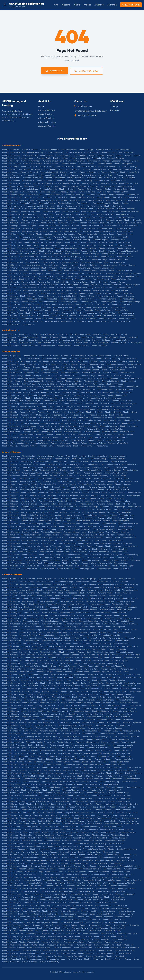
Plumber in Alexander (11, 456)
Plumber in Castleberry (89, 172)
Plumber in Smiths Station (67, 296)
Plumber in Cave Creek (30, 364)
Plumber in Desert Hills (91, 373)
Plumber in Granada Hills (105, 703)
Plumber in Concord (71, 183)
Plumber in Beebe (60, 462)
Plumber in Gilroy (69, 700)
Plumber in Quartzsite (53, 415)
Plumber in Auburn (61, 158)
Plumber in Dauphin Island (124, 189)
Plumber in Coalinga (130, 646)
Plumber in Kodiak (10, 343)
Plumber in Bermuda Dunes (99, 604)
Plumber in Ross (116, 863)
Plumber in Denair (49, 666)
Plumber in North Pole (45, 343)
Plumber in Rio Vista (107, 858)
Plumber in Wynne (103, 569)
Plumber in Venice (102, 936)
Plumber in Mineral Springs (103, 529)
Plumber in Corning (118, 476)
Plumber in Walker (102, 939)
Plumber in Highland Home (49, 226)
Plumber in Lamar (90, 515)
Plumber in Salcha (81, 343)
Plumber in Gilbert (129, 381)
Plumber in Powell (10, 279)
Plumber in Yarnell (47, 446)
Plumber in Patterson (52, 827)
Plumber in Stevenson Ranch (14, 908)
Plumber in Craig (9, 337)
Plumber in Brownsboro (108, 167)
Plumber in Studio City (120, 908)
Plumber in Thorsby (10, 307)
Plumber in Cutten (84, 660)
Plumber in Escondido (11, 683)
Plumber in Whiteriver (40, 443)
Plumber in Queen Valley (97, 415)
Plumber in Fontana (47, 689)
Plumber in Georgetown (30, 212)
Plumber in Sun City (31, 432)
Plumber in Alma (29, 456)
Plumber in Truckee (27, 928)
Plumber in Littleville (30, 245)
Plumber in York (28, 324)
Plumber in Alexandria (54, 152)
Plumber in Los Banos (11, 767)
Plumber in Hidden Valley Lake (99, 717)
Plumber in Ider (86, 231)
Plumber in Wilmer (31, 321)
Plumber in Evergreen (59, 200)
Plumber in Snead (87, 296)
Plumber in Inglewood (104, 725)
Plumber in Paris (67, 540)
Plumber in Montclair (11, 790)
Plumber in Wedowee (45, 319)
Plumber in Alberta (122, 150)
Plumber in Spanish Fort (12, 299)
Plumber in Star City (10, 557)
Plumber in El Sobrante (132, 677)
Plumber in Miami (103, 401)
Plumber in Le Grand (27, 756)
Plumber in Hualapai (105, 390)
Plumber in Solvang (29, 900)
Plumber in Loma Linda (43, 762)
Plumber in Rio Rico (28, 418)
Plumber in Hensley (10, 504)
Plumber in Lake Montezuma (40, 395)
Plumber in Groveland (28, 708)
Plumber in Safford (33, 421)
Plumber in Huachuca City (84, 390)
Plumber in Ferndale (110, 686)
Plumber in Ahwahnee (107, 579)
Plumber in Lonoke (10, 521)
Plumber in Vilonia (89, 563)
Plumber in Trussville (42, 310)
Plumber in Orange (106, 813)
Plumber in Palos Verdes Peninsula (45, 824)
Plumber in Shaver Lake (33, 894)
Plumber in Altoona (127, 152)
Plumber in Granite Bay (12, 706)
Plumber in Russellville (112, 285)
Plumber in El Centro (114, 675)
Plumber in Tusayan (28, 440)
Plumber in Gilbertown (90, 212)
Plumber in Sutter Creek (107, 914)
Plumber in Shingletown (103, 894)
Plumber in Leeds (63, 240)
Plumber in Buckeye (10, 361)
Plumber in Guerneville (109, 708)
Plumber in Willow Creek (125, 951)
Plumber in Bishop (10, 610)
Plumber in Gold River (11, 703)
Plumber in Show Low (48, 426)
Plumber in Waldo (121, 563)
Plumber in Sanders (132, 421)
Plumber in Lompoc (80, 762)
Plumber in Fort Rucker (75, 206)
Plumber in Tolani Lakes (65, 435)
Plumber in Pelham (107, 271)
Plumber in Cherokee (125, 175)
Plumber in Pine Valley (90, 832)
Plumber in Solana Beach (114, 897)
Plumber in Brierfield (11, 167)
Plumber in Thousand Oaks (13, 922)
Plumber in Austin (62, 459)
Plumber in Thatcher (45, 435)
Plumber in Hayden (28, 223)
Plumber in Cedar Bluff (130, 172)
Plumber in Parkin (83, 540)
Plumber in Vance (90, 313)
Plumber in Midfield (32, 254)
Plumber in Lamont (48, 751)
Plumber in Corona (28, 655)
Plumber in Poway (99, 843)
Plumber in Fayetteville (119, 487)
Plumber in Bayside (130, 598)
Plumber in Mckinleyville (32, 779)
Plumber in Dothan (120, 192)
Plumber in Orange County (127, 813)
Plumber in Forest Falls (90, 689)
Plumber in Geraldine (70, 212)
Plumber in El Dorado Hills (13, 677)
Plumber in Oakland (29, 810)
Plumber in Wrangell (99, 346)
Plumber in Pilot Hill (50, 832)
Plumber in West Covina (104, 945)
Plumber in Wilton (68, 321)
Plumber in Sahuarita (52, 421)
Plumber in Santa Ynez (97, 886)
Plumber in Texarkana (51, 560)
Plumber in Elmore (45, 197)
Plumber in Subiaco (83, 557)
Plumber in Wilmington (29, 953)
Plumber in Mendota (113, 779)
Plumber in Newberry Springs (14, 801)
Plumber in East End (48, 484)
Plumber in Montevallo (50, 257)
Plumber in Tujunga (45, 928)
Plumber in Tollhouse (118, 922)
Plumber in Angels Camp (12, 587)
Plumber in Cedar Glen (54, 638)
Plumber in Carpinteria (122, 632)
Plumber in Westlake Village (39, 948)
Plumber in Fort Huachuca (108, 378)
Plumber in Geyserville (50, 700)
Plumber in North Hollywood (14, 807)
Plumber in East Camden (28, 484)
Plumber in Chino (64, 641)
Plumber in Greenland (90, 495)
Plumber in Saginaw (132, 285)
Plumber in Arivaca (121, 356)
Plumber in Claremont (82, 644)
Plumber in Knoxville (11, 515)
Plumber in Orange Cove (12, 815)
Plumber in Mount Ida (120, 532)
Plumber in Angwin (32, 587)
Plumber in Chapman (70, 175)
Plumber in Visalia (70, 939)
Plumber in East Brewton (96, 195)
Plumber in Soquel (118, 900)
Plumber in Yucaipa (29, 962)
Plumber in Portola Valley (62, 843)
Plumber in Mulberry (10, 535)
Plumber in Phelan (127, 829)
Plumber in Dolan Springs (13, 375)
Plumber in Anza (85, 587)
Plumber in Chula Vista (11, 644)
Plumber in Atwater (105, 593)
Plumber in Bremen (86, 164)
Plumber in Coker (118, 181)
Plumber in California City (51, 624)
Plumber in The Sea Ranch (114, 920)
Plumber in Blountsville (33, 164)
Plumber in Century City (97, 638)
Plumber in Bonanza (130, 464)
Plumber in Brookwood (86, 167)
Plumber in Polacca (113, 412)
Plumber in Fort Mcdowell (131, 378)
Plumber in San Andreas (46, 869)
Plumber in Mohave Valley (33, 404)
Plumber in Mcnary (49, 401)
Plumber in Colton (99, 649)
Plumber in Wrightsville (84, 569)
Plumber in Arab (47, 155)
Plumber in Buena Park (11, 621)
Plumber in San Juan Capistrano (120, 874)
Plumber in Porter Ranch (72, 841)
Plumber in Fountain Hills (34, 381)
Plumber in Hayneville (47, 223)
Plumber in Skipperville (123, 293)
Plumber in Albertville (11, 152)
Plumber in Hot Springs (88, 507)
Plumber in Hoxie (134, 507)
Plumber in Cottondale (128, 183)
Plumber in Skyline (28, 296)
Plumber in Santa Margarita (124, 883)
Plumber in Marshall (31, 526)
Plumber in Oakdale (108, 807)
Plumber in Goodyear (115, 384)
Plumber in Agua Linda (11, 356)
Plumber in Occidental (104, 810)
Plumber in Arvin (49, 593)
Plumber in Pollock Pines (32, 841)
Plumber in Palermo (27, 821)
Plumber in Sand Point (99, 343)
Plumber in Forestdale (102, 203)
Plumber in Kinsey (61, 237)
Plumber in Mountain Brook (52, 259)
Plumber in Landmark (108, 515)
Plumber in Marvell (49, 526)
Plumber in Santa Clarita (55, 883)
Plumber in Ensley (95, 197)
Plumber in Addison (69, 150)
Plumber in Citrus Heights (33, 644)
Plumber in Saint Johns (92, 421)
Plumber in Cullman (30, 189)
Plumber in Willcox (80, 443)
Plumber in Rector (131, 546)
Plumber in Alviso (44, 584)
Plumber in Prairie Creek (53, 546)
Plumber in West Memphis (123, 566)
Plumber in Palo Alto (108, 821)
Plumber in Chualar (122, 641)
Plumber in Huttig (47, 510)
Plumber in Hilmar (31, 720)
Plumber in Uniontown (34, 313)
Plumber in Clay (111, 178)
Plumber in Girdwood (129, 337)
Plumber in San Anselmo (68, 869)
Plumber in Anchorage (28, 334)
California (112, 5)
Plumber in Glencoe (110, 212)
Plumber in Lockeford (124, 759)
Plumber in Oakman (127, 265)
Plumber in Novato (74, 807)
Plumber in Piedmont (76, 274)
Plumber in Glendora (105, 700)
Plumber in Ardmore (64, 155)
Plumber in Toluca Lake (12, 925)
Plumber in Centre (31, 175)
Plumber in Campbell (52, 627)
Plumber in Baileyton (115, 158)
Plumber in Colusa (10, 652)
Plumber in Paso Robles (32, 827)
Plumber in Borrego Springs (14, 615)
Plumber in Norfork (107, 535)
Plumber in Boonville (102, 613)
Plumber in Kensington (32, 734)
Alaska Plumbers (46, 114)
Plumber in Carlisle (131, 470)
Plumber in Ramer (45, 282)
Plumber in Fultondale (11, 209)
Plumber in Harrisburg (115, 498)
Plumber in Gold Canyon (47, 384)
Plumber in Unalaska (29, 346)
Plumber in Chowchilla (103, 641)
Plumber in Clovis (93, 646)
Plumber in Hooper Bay (29, 340)
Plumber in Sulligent (10, 302)
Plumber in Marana (94, 398)
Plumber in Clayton (127, 178)
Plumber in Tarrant (66, 304)
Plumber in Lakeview (72, 515)
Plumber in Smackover (72, 555)
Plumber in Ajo (45, 356)
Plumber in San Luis (10, 423)
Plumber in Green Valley (34, 387)
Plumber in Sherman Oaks (56, 894)
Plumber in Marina (73, 773)
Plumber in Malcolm (89, 248)
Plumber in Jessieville (123, 510)
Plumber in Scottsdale (74, 423)
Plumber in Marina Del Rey (93, 773)
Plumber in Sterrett (69, 299)
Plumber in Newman (98, 801)
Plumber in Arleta (78, 590)
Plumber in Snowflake (109, 426)
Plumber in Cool (84, 652)
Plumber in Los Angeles (115, 765)
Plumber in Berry (94, 161)
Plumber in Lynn (9, 248)
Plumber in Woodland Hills (13, 959)
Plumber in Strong (47, 557)
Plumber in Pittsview (65, 276)
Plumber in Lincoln (89, 243)
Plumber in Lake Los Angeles (14, 748)
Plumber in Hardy (97, 498)
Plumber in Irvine (43, 728)
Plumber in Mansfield (71, 524)
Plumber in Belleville (119, 462)
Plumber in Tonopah (11, 437)
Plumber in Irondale (125, 231)
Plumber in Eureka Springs (30, 487)
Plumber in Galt (43, 697)
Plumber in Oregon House (73, 815)
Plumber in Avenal (61, 596)
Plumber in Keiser (90, 512)
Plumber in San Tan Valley (52, 423)
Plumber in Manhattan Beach (14, 773)
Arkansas (99, 5)
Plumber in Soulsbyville (12, 903)
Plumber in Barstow (93, 598)
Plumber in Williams (98, 443)
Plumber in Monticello (11, 532)
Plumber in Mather (30, 776)
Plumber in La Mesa (10, 751)
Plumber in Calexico (31, 624)
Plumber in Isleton (78, 728)
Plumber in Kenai (83, 340)
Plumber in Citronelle (76, 178)
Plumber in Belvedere (126, 601)
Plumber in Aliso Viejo (64, 582)
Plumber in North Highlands (107, 804)
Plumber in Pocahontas (12, 546)
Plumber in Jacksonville (88, 234)
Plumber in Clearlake (11, 646)
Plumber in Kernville (108, 734)
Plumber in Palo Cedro (128, 821)
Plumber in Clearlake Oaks (32, 646)
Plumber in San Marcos (80, 877)
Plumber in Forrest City (65, 490)
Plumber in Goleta (30, 703)
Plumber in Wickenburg (60, 443)
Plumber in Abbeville (11, 150)
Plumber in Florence (66, 203)
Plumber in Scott (62, 552)
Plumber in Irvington (10, 234)
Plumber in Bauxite (10, 462)
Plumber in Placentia (100, 835)
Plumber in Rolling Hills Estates (15, 863)
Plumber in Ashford (97, 155)
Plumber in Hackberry (76, 387)
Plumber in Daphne (104, 189)
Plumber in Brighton (29, 167)
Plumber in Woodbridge (74, 956)
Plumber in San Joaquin (50, 874)
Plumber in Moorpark (34, 793)
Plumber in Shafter (83, 891)
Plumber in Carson (10, 635)
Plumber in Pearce (105, 409)
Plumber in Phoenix (28, 412)
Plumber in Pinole (108, 832)
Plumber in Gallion (86, 209)
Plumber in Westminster (62, 948)
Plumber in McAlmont (108, 526)
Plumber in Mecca (75, 779)
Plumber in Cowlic (31, 373)
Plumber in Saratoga (48, 889)
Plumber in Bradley (65, 467)
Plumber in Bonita (66, 613)
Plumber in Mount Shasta (102, 796)
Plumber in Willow (82, 346)
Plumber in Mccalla (107, 251)
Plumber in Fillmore (128, 686)
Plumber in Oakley (47, 810)
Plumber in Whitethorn (32, 951)
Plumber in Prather (116, 843)
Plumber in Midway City (110, 782)
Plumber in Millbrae (129, 782)
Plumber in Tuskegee (104, 310)
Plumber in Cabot (30, 470)
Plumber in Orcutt (53, 815)
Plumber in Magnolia (44, 248)
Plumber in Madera (71, 770)
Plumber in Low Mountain (13, 398)
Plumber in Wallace (120, 939)
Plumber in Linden (106, 243)
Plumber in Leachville (11, 518)
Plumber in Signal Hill (11, 897)
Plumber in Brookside (66, 167)
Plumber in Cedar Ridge (75, 638)
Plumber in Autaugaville (80, 158)
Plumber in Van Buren (71, 563)
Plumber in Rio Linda (88, 858)
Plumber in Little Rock (107, 518)
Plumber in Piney (85, 543)
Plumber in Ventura (119, 936)
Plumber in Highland (86, 504)
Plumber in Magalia (88, 770)
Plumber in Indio (86, 725)
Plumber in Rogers (82, 549)
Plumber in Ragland (101, 279)
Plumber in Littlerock (46, 759)
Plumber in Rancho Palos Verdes (67, 849)
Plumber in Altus (63, 456)
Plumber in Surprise (110, 432)
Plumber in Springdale (113, 555)
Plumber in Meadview (68, 401)
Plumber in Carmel (10, 632)
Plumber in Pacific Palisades (108, 818)
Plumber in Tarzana (85, 917)
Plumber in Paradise (94, 824)
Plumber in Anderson (129, 584)
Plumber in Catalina (10, 364)
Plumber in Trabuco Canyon (91, 925)
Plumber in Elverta (27, 680)
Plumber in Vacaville (72, 934)
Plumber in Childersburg (33, 178)
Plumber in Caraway (113, 470)
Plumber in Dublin (26, 672)
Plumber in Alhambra (44, 582)
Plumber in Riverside (31, 285)
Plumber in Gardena (80, 697)
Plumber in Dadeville (48, 189)
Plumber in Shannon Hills (99, 552)
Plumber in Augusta (45, 459)
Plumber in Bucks (26, 169)
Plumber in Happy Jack (96, 387)
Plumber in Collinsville (11, 183)
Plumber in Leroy (118, 240)
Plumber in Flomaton (47, 203)
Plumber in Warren (66, 566)
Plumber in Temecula (124, 917)
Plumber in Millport (91, 254)
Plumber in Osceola (94, 538)
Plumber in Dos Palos (110, 669)
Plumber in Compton (49, 652)
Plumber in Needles (84, 798)
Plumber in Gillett (62, 493)
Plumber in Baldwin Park (55, 598)
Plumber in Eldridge (34, 677)
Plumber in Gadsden (47, 209)
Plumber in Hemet (108, 714)
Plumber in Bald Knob (80, 459)
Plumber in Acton (9, 579)
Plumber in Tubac (102, 437)
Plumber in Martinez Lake (13, 401)
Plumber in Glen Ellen (125, 700)
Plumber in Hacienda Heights (14, 711)
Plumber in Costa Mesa (114, 655)
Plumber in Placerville (120, 835)
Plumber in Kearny (88, 392)
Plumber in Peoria (122, 409)
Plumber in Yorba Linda (94, 959)
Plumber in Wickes (30, 569)
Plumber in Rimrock (10, 418)
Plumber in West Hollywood (14, 948)
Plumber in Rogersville (91, 285)
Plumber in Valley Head (71, 313)
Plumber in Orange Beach (103, 268)
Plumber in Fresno (107, 694)
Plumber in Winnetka (105, 953)
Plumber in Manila (53, 524)
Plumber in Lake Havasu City (14, 395)
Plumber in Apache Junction (100, 356)
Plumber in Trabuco (69, 925)
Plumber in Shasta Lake (12, 894)
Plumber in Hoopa (10, 722)
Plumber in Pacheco (46, 818)
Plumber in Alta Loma (119, 582)
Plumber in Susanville (70, 914)
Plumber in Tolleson (85, 435)
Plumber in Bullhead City (31, 361)
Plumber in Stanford (103, 905)
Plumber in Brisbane (31, 618)
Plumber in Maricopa (113, 398)
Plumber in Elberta (10, 197)
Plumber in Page (84, 406)
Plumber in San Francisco (99, 872)
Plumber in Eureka (63, 683)
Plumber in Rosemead (79, 863)
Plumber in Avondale (50, 359)
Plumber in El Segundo (111, 677)
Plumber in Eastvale (59, 675)
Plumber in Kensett (107, 512)
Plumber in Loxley (106, 245)
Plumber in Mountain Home (75, 532)
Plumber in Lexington (54, 243)
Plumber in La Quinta (11, 753)
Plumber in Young (64, 446)
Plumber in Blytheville (111, 464)
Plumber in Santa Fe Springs (99, 883)
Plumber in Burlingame (50, 621)
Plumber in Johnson (10, 512)
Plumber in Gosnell (117, 493)
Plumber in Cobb (30, 649)
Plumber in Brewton (104, 164)
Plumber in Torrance (51, 925)
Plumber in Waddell (60, 440)
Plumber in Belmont (106, 601)
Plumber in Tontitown (71, 560)
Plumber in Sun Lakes (72, 432)
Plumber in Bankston (11, 161)
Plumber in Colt (84, 476)
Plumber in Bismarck (91, 464)
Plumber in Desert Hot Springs (91, 666)
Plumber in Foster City (108, 691)
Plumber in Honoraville (68, 228)
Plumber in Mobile (10, 257)
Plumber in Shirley (30, 555)
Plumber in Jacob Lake (12, 392)
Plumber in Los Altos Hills (93, 765)
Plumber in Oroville (10, 818)
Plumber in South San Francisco (15, 905)
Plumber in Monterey (71, 790)
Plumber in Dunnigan (44, 672)
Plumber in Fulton (28, 697)
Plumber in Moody (91, 257)
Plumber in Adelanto (27, 579)
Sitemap (114, 106)
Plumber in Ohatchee (30, 268)
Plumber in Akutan (10, 334)
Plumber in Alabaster (104, 150)
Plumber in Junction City (70, 512)
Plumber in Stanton (121, 905)
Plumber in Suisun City (31, 911)
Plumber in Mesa (86, 401)
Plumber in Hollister (66, 720)
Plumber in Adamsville (49, 150)
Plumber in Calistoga (92, 624)
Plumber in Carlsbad (129, 629)
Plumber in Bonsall (83, 613)
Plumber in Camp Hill (29, 172)
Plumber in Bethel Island (12, 607)
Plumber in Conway (100, 476)
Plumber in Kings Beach (31, 736)
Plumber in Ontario (88, 813)
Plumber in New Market (32, 265)
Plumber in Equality (132, 197)
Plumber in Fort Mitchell (34, 206)
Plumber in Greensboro (121, 214)
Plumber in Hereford (11, 390)
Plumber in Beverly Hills (34, 607)
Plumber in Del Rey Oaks (12, 666)
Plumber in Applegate (103, 587)
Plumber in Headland (88, 223)
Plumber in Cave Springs (32, 473)
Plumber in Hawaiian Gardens (125, 711)
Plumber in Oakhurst (11, 810)
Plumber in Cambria (130, 624)
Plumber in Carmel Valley (57, 632)
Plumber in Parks (9, 409)
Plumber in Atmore (27, 158)
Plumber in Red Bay (62, 282)
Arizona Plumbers (46, 118)
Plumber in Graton (52, 706)
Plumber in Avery (78, 596)
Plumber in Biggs (98, 607)
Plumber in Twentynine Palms (52, 931)
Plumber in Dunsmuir (63, 672)
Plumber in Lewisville (49, 518)
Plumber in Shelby (10, 293)
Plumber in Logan (89, 245)
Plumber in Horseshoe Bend (65, 507)
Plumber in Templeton (33, 920)
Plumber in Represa (77, 855)
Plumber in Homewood (47, 228)
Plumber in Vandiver (108, 313)
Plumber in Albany (26, 582)
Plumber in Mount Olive (119, 259)
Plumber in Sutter (88, 914)
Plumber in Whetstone (116, 440)
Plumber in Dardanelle (64, 479)
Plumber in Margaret (29, 251)
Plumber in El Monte (91, 677)
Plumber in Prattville (27, 279)
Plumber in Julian (111, 731)
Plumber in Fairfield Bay (77, 487)
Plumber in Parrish (89, 271)
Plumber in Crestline (112, 658)
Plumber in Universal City (13, 934)
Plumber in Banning (75, 598)
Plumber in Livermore (84, 759)
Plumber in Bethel (47, 334)
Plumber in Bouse (130, 359)
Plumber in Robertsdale (70, 285)
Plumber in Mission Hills (87, 784)
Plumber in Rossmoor (11, 866)
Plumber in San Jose (70, 874)
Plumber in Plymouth (11, 841)
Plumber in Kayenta (71, 392)
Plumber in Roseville (99, 863)
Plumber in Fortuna (89, 691)
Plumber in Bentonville (29, 464)
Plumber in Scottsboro (11, 290)
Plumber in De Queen (102, 479)
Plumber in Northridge (37, 807)
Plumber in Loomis (10, 765)
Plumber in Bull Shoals (11, 470)
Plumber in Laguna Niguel (119, 739)
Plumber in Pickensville (55, 274)
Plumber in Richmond (31, 858)
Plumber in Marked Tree (128, 524)
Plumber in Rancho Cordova (110, 846)
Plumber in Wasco (95, 942)
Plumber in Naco (92, 404)
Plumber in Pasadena (11, 827)
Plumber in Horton (124, 228)
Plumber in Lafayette (120, 237)
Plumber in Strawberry (11, 432)
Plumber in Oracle (27, 406)
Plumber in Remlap (117, 282)
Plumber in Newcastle (60, 801)
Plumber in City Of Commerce (58, 644)
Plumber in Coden (101, 181)
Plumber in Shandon (101, 891)
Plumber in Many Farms (75, 398)
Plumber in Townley (83, 307)
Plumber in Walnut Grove (106, 316)
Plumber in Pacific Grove (84, 818)
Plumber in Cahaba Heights (95, 169)
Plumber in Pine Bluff (67, 543)
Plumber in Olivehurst (46, 813)
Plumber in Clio (28, 181)
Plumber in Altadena (100, 582)
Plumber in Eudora (10, 487)
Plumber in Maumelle (68, 526)
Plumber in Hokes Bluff (91, 226)
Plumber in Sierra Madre (125, 894)
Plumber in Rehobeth (99, 282)
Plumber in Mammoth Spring (32, 524)
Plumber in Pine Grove (69, 832)
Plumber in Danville (86, 189)
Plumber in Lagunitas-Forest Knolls (40, 742)
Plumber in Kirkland (124, 392)
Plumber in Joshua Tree (92, 731)
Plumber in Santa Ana (132, 880)
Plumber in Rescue (95, 855)
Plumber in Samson (46, 288)
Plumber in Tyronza (52, 563)
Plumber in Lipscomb (11, 245)
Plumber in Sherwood (11, 555)
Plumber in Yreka (132, 959)
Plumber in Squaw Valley (83, 905)
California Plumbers (47, 126)
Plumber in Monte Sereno (13, 793)
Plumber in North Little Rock (14, 538)
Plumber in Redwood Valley (37, 855)
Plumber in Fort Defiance (85, 378)
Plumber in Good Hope (130, 212)
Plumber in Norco (66, 804)
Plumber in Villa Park (52, 939)
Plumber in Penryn (74, 829)
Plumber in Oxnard (28, 818)
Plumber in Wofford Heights (31, 956)
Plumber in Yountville (114, 959)
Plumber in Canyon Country (13, 629)
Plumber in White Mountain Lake (15, 443)
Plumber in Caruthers (28, 635)
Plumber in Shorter (49, 293)
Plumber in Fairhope (114, 200)
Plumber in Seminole (82, 290)
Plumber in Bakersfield (12, 598)
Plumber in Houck (64, 390)
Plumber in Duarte (10, 672)
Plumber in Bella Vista (99, 462)
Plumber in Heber (133, 387)
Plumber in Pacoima (130, 818)
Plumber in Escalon (117, 680)
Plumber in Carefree (108, 361)
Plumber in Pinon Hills (127, 832)
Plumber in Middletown (69, 782)
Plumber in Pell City (124, 271)
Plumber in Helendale (89, 714)
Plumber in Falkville (133, 200)
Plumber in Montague (115, 787)
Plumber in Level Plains (34, 243)
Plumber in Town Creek (63, 307)
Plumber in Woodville (11, 324)
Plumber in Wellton (78, 440)
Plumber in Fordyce (27, 490)
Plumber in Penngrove (34, 829)
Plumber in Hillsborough (12, 720)
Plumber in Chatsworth (12, 641)
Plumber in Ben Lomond (57, 604)
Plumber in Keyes (126, 734)
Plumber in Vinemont (68, 316)
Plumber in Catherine (109, 172)
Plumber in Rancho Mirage (41, 849)
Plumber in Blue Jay (70, 610)
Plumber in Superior (92, 432)
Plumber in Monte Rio (114, 790)
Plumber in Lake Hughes (101, 745)
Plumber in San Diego (34, 872)
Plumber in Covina (72, 658)
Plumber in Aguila (30, 356)
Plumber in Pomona (52, 841)
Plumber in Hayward (49, 714)
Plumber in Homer (10, 340)
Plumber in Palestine (11, 540)
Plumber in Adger (86, 150)
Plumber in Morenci (54, 404)
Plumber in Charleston (93, 473)
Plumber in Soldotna (11, 346)
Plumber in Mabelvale (63, 521)
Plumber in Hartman (47, 501)
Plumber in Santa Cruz (76, 883)
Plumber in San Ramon (112, 880)
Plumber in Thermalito (92, 920)
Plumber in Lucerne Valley (31, 770)
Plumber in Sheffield (120, 290)
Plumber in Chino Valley (12, 367)
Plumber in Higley (28, 390)
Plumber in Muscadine (69, 262)
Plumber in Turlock (118, 928)
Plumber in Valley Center (127, 934)
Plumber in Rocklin (68, 860)
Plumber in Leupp (98, 395)
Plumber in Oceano (123, 810)
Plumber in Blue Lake (89, 610)
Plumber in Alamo (9, 582)
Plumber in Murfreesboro (31, 535)
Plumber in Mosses (125, 257)
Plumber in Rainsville (11, 282)
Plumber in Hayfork (31, 714)
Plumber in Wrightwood (56, 959)
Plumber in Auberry (10, 596)
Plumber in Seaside (10, 891)
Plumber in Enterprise (113, 197)
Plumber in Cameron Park (13, 627)
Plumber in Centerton (73, 473)
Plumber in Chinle (134, 364)
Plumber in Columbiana (51, 183)
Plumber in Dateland (49, 373)
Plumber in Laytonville (121, 753)
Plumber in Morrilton (31, 532)
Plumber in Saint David (72, 421)
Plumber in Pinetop (76, 412)
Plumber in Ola (60, 538)
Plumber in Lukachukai (34, 398)
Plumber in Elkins (85, 484)
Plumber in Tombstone (105, 435)
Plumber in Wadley (86, 316)
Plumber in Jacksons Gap (65, 234)
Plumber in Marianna (90, 524)
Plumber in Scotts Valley (105, 889)
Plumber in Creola (107, 186)
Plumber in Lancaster (66, 751)
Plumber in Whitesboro (12, 321)
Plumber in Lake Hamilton (51, 515)
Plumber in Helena (122, 501)
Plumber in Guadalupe (55, 387)
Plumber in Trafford (101, 307)
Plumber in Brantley (68, 164)
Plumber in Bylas (50, 361)
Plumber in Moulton (10, 259)
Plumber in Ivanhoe (95, 728)
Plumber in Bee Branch (79, 462)
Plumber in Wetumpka (127, 319)
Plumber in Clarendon (11, 476)
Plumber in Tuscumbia (84, 310)
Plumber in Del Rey (115, 663)
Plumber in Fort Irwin (51, 691)
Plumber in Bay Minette (31, 161)
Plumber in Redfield (10, 549)
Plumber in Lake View (11, 240)
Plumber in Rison (28, 549)
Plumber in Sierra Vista (68, 426)
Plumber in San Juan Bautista (93, 874)
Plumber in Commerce (29, 652)
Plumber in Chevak (83, 334)
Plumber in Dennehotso (70, 373)
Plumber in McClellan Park (106, 776)
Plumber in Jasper (107, 234)
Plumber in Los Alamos (51, 765)
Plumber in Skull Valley (89, 426)
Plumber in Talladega (11, 304)
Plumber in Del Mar (97, 663)
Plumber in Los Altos (71, 765)
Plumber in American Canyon (65, 584)
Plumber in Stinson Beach (39, 908)
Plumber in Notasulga (108, 265)
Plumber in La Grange (53, 739)
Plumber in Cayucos (34, 638)
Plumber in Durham (82, 672)
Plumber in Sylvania (109, 302)
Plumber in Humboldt (124, 390)
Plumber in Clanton (94, 178)
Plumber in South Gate (57, 903)
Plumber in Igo (26, 725)
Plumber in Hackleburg (125, 217)
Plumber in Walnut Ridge (30, 566)
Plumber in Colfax (66, 649)
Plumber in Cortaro (117, 370)
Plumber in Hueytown (11, 231)
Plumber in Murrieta (10, 798)
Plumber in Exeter (79, 683)
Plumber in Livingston (50, 245)
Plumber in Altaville (10, 584)
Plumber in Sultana (50, 911)
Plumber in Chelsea (106, 175)
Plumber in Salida (9, 869)
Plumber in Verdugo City (12, 939)
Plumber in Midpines (89, 782)
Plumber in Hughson (46, 722)
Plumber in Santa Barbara (13, 883)
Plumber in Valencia (90, 934)
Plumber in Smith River (93, 897)
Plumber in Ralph (28, 282)
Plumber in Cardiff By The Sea (106, 629)
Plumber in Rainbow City (121, 279)
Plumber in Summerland (69, 911)
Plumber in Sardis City (84, 288)
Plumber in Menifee (132, 779)
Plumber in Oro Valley (46, 406)
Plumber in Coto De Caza (13, 658)
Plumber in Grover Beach (50, 708)
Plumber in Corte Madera (92, 655)
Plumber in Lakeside (62, 395)
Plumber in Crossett (27, 479)
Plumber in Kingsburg (51, 736)
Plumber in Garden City (105, 209)
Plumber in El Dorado (67, 484)
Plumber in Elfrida (105, 375)
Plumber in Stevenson (88, 299)
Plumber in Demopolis (67, 192)
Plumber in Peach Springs (84, 409)
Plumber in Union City (112, 931)
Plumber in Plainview (103, 543)
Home (56, 5)
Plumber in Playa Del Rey (31, 838)
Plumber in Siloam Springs (50, 555)
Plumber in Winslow (10, 446)
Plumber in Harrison (10, 501)
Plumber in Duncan (72, 375)
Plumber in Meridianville (12, 254)
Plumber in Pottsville (32, 546)
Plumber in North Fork (85, 804)
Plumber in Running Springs (85, 866)
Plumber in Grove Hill (31, 217)
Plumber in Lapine (46, 240)
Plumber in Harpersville (94, 220)
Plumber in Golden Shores (70, 384)
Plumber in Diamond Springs (14, 669)
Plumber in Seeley (49, 891)
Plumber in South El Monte (35, 903)
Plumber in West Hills (125, 945)
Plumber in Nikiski (27, 343)
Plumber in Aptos (9, 590)
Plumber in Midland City (52, 254)
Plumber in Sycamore (70, 302)
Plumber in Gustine (129, 708)
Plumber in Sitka (135, 343)
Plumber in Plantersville (85, 276)
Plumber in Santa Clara (34, 883)
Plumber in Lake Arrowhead (14, 745)
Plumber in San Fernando (76, 872)
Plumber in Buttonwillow (89, 621)
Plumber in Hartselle (132, 220)
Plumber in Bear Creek (76, 161)
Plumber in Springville (33, 299)
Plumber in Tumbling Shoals (14, 563)
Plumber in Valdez (47, 346)
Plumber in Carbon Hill (49, 172)
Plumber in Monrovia (95, 787)
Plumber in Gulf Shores (66, 217)
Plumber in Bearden (42, 462)
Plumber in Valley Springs (13, 936)
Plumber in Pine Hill (133, 274)
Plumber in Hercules (11, 717)
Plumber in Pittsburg (65, 835)
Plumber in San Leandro (12, 877)
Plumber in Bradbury (86, 615)
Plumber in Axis (98, 158)
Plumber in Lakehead (80, 745)
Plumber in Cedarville (53, 473)
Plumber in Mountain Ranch (55, 796)
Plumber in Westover (107, 319)
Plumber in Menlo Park (11, 782)
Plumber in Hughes (10, 510)
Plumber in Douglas (34, 195)
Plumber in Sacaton (122, 418)
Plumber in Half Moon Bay (39, 711)
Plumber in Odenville (11, 268)
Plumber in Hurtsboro (69, 231)
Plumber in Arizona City (12, 359)
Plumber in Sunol (9, 914)
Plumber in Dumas (116, 481)
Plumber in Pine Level (11, 276)
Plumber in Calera (115, 169)
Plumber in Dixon (75, 669)
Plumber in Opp (84, 268)
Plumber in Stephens (29, 557)
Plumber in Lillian (72, 243)
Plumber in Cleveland (11, 181)
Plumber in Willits (105, 951)
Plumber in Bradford (46, 467)
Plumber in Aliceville (74, 152)
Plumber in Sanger (10, 874)
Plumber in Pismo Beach (45, 835)
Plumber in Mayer (32, 401)
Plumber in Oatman (10, 406)
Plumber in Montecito (51, 790)
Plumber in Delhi (81, 663)
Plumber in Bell (28, 601)
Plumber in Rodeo (85, 860)
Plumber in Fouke (104, 490)
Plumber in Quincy (70, 846)
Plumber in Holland (10, 507)
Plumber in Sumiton (29, 302)
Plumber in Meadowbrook (128, 251)
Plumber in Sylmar (126, 914)
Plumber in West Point (83, 948)
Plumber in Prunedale (11, 846)
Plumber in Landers (85, 751)
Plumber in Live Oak (64, 759)
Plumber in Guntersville (87, 217)
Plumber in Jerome (31, 392)
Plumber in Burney (69, 621)
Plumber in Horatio (44, 507)
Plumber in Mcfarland (11, 779)
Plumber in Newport (89, 535)
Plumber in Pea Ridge (11, 543)
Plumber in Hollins (110, 226)
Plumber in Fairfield (96, 200)
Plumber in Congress (11, 370)
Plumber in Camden (10, 172)
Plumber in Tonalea (125, 435)
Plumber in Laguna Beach (75, 739)
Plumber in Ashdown (118, 456)
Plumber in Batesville (117, 459)
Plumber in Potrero (82, 843)
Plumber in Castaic (47, 635)
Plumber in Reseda (113, 855)
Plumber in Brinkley (83, 467)
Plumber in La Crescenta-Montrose (125, 736)
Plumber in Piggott (49, 543)
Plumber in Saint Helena (130, 866)
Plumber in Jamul (30, 731)
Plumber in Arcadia (45, 590)
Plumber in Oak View (84, 810)
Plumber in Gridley (10, 708)
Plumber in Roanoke (50, 285)
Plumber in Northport (89, 265)
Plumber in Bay (26, 462)
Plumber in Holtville (105, 720)
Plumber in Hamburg (61, 498)
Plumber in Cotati (133, 655)
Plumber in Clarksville (31, 476)
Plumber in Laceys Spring (99, 237)
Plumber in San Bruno (113, 869)
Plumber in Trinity (9, 310)
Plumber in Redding (49, 852)
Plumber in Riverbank (11, 860)
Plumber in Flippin (10, 490)
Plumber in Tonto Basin (31, 437)
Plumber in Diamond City (30, 481)
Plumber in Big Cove (131, 161)
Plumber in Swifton (32, 560)
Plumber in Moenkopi (11, 404)
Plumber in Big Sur (114, 607)
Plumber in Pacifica (64, 818)
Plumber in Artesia (33, 593)
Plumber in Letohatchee (12, 243)
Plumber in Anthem (78, 356)
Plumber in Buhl (42, 169)
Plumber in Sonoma (83, 900)
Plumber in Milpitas (47, 784)
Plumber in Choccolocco (55, 178)
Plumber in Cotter (9, 479)
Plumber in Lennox (87, 756)
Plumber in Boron (119, 613)
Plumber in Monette (125, 529)
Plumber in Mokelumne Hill (74, 787)
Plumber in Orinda (93, 815)
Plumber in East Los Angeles (14, 675)
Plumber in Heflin (106, 223)
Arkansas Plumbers (47, 122)
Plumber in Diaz (49, 481)
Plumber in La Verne (82, 753)
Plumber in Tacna (127, 432)
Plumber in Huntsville (49, 231)
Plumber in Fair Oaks (11, 686)
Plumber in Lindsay (27, 759)
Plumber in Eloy (9, 378)
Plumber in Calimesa (72, 624)
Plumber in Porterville (93, 841)
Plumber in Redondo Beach (90, 852)
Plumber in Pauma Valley (90, 827)
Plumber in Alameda (126, 579)
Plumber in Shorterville (68, 293)
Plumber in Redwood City (13, 855)
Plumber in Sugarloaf (11, 911)
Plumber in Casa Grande (128, 361)
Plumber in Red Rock (118, 415)
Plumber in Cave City (11, 473)
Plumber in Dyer (132, 481)
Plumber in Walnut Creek (29, 942)
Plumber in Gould (134, 493)
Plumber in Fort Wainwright (107, 337)
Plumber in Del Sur (32, 666)
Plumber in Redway (111, 852)
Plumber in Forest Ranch (130, 689)
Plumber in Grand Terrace (128, 703)
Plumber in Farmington (98, 487)
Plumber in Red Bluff (30, 852)
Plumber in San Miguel (32, 880)
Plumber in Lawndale (101, 753)
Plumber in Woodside (35, 959)
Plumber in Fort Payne (54, 206)
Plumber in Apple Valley (124, 587)
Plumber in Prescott (10, 415)
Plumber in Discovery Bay (56, 669)
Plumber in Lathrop (48, 753)
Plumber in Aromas (130, 590)
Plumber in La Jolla (128, 742)
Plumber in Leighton (100, 240)
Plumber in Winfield (85, 321)
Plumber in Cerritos (133, 638)
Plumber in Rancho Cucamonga (15, 849)
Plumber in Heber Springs (102, 501)
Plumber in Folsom (30, 689)
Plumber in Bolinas (49, 613)
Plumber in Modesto (34, 787)
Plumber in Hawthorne (11, 714)
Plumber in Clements (54, 646)
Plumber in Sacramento (108, 866)
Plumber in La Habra (65, 742)
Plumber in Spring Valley (74, 429)
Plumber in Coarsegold (12, 649)
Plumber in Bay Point (112, 598)
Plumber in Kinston (78, 237)
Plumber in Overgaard (66, 406)
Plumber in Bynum (74, 169)
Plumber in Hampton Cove (51, 220)
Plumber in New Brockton (114, 262)
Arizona (87, 5)
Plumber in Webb (27, 319)
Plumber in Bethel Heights (70, 464)
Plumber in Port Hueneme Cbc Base (17, 843)
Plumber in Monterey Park (92, 790)
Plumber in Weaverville (49, 945)
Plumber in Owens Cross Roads (15, 271)
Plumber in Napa (45, 798)
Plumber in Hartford (114, 220)
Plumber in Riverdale (30, 860)
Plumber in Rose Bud (118, 549)
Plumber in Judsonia (50, 512)
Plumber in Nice (33, 804)
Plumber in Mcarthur (85, 776)
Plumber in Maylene (89, 251)
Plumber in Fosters (94, 206)
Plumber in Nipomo (49, 804)
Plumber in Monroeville (29, 257)
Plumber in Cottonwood (12, 186)
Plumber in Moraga (53, 793)
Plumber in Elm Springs (103, 484)
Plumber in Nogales (128, 404)
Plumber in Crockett (131, 658)
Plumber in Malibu (106, 770)
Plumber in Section (47, 290)
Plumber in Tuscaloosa (63, 310)
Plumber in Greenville (11, 217)
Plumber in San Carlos (113, 421)
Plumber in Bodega (124, 610)
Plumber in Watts (30, 945)
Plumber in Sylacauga (90, 302)
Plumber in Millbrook (73, 254)
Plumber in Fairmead (132, 683)
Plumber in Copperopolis (103, 652)
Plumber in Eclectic (116, 195)
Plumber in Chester (31, 641)
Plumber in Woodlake (95, 956)
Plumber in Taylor (83, 304)
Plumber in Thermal (73, 920)
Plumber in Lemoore (69, 756)
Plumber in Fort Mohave (12, 381)
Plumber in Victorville (33, 939)
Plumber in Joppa (9, 237)
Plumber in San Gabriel (120, 872)
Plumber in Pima (44, 412)
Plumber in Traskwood (91, 560)
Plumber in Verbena (126, 313)
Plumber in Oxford (38, 271)
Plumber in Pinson (30, 276)
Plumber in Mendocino (94, 779)
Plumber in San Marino (101, 877)
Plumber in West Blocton (86, 319)
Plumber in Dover (81, 481)
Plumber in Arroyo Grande (13, 593)
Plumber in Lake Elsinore (37, 745)
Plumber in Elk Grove (72, 677)
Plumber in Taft (9, 917)
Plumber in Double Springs (13, 195)
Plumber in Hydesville (132, 722)
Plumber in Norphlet (125, 535)
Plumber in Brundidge (128, 167)
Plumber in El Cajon (95, 675)
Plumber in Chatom (88, 175)
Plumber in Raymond (11, 852)
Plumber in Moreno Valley (73, 793)
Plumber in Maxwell (47, 776)
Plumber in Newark (71, 535)
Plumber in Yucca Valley (49, 962)
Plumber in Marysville (11, 776)
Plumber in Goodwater (11, 214)
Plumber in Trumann (111, 560)
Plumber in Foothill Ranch (68, 689)
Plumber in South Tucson (30, 429)
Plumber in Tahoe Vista (47, 917)
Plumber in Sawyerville (123, 288)
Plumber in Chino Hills (82, 641)
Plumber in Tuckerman (131, 560)
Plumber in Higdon (28, 226)
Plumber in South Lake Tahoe (80, 903)
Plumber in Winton (10, 956)
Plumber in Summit (125, 557)
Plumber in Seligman (112, 423)
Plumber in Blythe (107, 610)
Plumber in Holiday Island (126, 504)
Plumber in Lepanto (30, 518)
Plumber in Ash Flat (10, 459)
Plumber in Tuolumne (99, 928)
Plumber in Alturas (27, 584)
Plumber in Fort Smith (86, 490)
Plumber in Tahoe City (26, 917)
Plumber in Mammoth (55, 398)
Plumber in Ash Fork (32, 359)
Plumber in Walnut (10, 942)
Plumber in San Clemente (13, 872)
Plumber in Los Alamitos (30, 765)
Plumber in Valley (52, 313)
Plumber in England (123, 484)
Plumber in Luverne (123, 245)
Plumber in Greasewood (12, 387)
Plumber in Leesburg (81, 240)
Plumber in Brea (121, 615)
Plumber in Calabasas (11, 624)
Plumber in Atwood (123, 593)
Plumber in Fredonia (55, 381)
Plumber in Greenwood (110, 495)
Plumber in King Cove (121, 340)
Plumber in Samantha (27, 288)
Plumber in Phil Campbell (33, 274)
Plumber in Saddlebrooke (13, 421)
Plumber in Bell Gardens (86, 601)
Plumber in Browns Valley (72, 618)
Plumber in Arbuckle (27, 590)
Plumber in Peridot (10, 412)
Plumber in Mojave (53, 787)
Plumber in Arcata (62, 590)
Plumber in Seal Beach (126, 889)
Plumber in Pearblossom (112, 827)
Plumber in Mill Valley (11, 784)
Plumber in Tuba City (120, 437)
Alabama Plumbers (47, 110)
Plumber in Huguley (30, 231)
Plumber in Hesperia (54, 717)
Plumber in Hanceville (73, 220)
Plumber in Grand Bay (65, 214)
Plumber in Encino (100, 680)
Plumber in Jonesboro (30, 512)
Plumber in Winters (123, 953)
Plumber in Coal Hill (67, 476)
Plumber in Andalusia (11, 155)
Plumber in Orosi (126, 815)
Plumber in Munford (50, 262)
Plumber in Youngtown (82, 446)
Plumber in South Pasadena (106, 903)
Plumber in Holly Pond (128, 226)
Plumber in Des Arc (10, 481)
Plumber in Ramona (88, 846)
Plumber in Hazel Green (68, 223)
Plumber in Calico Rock (49, 470)
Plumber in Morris (108, 257)
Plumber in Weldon (84, 945)
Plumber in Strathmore (79, 908)
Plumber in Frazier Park (29, 694)
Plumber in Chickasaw (11, 178)
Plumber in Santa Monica (33, 886)
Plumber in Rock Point (67, 418)
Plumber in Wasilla (65, 346)
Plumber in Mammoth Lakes (127, 770)
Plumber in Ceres (116, 638)
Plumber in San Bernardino (91, 869)
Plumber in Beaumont (11, 601)
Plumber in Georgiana (51, 212)
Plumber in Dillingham (50, 337)
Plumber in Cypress (101, 660)
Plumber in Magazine (101, 521)
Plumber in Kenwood (71, 734)
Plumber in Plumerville (123, 543)
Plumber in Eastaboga (75, 195)
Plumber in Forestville (11, 691)
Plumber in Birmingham (12, 164)
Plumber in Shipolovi (11, 426)
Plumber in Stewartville (108, 299)
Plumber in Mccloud (128, 776)
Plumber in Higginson (67, 504)
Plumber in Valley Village (35, 936)
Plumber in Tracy (112, 925)
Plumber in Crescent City (92, 658)
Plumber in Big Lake (65, 334)
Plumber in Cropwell (125, 186)
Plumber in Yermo (75, 959)
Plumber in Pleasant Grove (108, 276)
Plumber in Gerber (31, 700)
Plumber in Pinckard (114, 274)
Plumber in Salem (9, 288)
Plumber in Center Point (12, 175)
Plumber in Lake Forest (59, 745)
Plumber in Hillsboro (71, 226)
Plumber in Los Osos (93, 767)
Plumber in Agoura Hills (47, 579)
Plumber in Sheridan (119, 552)
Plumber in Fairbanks (85, 337)
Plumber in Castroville (88, 635)
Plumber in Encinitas (82, 680)
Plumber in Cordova (109, 183)
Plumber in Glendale (11, 384)
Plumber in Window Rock (118, 443)
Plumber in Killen (26, 237)
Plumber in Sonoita (10, 429)
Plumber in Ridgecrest (51, 858)
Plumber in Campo (70, 627)
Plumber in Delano (64, 663)
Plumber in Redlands (68, 852)
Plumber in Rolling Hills (126, 860)
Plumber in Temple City (12, 920)
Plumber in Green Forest (69, 495)
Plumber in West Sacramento (106, 948)
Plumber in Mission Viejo (109, 784)
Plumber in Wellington (65, 319)
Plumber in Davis (47, 663)
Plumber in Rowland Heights (60, 866)
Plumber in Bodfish (32, 613)
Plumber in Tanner (49, 304)
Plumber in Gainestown (67, 209)
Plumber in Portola (42, 843)
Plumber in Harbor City (101, 711)
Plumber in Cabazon (125, 621)
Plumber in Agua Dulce (68, 579)
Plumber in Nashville (52, 535)
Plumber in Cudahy (10, 660)
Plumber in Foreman (46, 490)
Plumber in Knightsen (71, 736)
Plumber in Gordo (30, 214)
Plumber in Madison (26, 248)
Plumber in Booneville (27, 467)
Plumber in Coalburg (66, 181)
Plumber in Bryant (9, 169)
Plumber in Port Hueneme (115, 841)
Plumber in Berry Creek (122, 604)
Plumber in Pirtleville (95, 412)
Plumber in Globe (28, 384)
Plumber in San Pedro (72, 880)
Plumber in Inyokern (10, 728)
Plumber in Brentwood (11, 618)
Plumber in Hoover (87, 228)
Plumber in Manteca (36, 773)
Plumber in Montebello (31, 790)
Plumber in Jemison (125, 234)
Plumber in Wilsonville (50, 321)
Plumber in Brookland (101, 467)
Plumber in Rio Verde (47, 418)
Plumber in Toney (44, 307)
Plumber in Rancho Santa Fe (94, 849)
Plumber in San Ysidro (28, 889)
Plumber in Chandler (70, 364)
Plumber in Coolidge (30, 370)
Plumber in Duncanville (54, 195)
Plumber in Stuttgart (65, 557)
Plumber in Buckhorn (114, 618)
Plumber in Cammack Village (90, 470)
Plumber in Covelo (55, 658)
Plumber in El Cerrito (133, 675)
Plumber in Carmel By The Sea (32, 632)
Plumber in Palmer (64, 343)
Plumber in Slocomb (46, 296)
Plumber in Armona (95, 590)
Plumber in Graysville (100, 214)
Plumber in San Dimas (54, 872)
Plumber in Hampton (80, 498)
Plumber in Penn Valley (55, 829)
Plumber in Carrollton (69, 172)
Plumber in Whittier (51, 951)
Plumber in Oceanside (11, 813)
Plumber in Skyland (10, 296)
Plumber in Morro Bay (11, 796)
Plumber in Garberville (61, 697)
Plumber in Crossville (11, 189)
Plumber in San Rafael (92, 880)
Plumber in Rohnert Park (105, 860)
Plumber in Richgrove (11, 858)
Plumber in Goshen (99, 493)
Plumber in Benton (10, 464)
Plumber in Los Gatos (31, 767)
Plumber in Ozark (55, 271)
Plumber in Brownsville (94, 618)
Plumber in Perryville (31, 543)
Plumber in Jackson (44, 234)
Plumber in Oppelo (76, 538)
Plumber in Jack (27, 234)
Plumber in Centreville (50, 175)
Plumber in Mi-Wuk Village (13, 787)
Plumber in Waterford (113, 942)
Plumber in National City (64, 798)
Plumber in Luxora (44, 521)
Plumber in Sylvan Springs (130, 302)
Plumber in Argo (81, 155)
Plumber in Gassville (11, 493)
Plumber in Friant (124, 694)
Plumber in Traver (9, 928)
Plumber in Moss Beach (32, 796)
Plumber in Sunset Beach (29, 914)
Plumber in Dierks (65, 481)
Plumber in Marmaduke (12, 526)
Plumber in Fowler (10, 694)
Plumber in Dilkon (127, 373)
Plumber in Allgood (92, 152)
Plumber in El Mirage (123, 375)
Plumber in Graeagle (85, 703)
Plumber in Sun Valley (50, 914)
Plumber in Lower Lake (113, 767)
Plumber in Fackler (78, 200)
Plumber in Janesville (48, 731)
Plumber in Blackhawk (28, 610)
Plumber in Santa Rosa (76, 886)
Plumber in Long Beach (119, 762)
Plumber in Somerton (129, 426)
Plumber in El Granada (53, 677)
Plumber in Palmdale (46, 821)
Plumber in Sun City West (51, 432)
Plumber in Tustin (9, 931)
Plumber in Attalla (44, 158)
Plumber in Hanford (60, 711)
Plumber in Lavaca (126, 515)
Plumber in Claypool (70, 367)
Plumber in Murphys (122, 796)
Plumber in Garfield (121, 490)
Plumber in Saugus (66, 889)
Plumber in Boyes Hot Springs (63, 615)
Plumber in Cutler (67, 660)
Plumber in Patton (71, 827)
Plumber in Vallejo (108, 934)
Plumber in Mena (66, 529)
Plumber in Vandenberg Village (60, 936)
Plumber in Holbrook (46, 390)
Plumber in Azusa (115, 596)
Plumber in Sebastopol (30, 891)
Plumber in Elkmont (27, 197)
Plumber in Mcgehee (11, 529)
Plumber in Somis (66, 900)
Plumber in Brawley (104, 615)
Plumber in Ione (27, 728)
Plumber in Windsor (86, 953)
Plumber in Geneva (10, 212)
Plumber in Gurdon (10, 498)
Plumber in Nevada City (104, 798)
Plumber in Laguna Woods (13, 742)
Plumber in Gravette (28, 495)
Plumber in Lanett (29, 240)
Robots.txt (115, 110)
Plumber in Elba (132, 195)
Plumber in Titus (27, 307)
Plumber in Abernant (30, 150)
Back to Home (55, 71)
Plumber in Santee (10, 889)
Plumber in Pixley (83, 835)
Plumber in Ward (49, 566)
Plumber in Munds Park (73, 404)
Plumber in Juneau (67, 340)
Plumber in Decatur (48, 192)
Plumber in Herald (125, 714)
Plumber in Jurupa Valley (130, 731)
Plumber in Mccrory (127, 526)
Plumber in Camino (33, 627)
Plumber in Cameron (67, 361)
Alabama (66, 5)
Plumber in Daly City (120, 660)
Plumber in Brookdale (50, 618)
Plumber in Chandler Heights (92, 364)
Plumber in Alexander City (33, 152)
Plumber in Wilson (47, 569)
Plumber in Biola (131, 607)
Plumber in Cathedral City (109, 635)
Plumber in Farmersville (73, 686)
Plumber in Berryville (49, 464)
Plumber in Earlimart (120, 672)
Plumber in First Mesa (26, 378)
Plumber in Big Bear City (56, 607)
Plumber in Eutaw (27, 200)
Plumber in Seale (30, 290)
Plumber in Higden (48, 504)
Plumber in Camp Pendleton (91, 627)
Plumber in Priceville (46, 279)
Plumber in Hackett (42, 498)
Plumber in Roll (84, 418)
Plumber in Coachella (111, 646)
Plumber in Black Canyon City (108, 359)
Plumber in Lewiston (105, 756)
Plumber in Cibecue (32, 367)
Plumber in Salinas (26, 869)
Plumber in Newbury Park (39, 801)
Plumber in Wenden (96, 440)
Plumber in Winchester (67, 953)
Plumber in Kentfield (52, 734)
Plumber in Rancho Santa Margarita (122, 849)
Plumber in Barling (98, 459)
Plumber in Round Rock (102, 418)
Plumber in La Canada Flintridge (95, 736)
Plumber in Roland (100, 549)
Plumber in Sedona (93, 423)
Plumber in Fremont (67, 694)
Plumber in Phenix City (11, 274)
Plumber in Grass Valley (33, 706)
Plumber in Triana (118, 307)
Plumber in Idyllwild (10, 725)
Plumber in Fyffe (29, 209)
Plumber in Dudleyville (53, 375)
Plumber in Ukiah (94, 931)
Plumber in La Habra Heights (87, 742)
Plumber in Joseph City (51, 392)
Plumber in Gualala (90, 708)
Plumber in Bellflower (65, 601)
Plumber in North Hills (129, 804)
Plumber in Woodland (115, 956)
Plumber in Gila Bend (110, 381)
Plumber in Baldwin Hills (33, 598)
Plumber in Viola (105, 563)
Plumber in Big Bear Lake (78, 607)
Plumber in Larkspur (30, 753)
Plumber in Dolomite (87, 192)
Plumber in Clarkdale (51, 367)
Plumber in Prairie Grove (75, 546)
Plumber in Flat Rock (28, 203)
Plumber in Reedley (58, 855)
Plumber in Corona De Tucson (95, 370)
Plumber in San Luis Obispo (57, 877)
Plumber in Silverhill (103, 293)
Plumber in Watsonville (12, 945)
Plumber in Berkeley (77, 604)
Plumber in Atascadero (68, 593)
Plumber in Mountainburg (51, 532)
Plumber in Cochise (105, 367)
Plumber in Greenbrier (47, 495)
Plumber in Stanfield (95, 429)
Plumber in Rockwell (64, 549)
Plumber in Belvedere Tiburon (15, 604)
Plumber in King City (10, 736)
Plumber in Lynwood (52, 770)
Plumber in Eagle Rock (101, 672)
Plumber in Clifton (88, 367)
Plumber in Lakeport (37, 748)
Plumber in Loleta (24, 762)
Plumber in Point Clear (130, 276)
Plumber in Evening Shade (54, 487)
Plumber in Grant (82, 214)
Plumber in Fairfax (96, 683)
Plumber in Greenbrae (70, 706)
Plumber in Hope (27, 507)
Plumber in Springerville (53, 429)
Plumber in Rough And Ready (34, 866)
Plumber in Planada (10, 838)
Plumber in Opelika (68, 268)
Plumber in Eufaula (10, 200)
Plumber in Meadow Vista (55, 779)
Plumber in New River (109, 404)
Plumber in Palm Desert (66, 821)
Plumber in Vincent (49, 316)
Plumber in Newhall (80, 801)
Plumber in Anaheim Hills (108, 584)
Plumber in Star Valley (114, 429)
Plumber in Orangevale (34, 815)
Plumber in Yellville (121, 569)
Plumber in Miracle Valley (122, 401)
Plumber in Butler (57, 169)
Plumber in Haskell (65, 501)
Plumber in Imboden (64, 510)
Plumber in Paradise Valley (104, 406)
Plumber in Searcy (79, 552)
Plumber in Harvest (10, 223)
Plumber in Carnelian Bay (100, 632)
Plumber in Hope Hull (106, 228)
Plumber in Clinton (50, 476)
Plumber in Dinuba (35, 669)
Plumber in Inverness (124, 725)
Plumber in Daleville (67, 189)
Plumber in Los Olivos (73, 767)
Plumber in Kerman (90, 734)
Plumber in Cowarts (51, 186)
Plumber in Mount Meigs (97, 259)
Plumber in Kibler (124, 512)
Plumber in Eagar (89, 375)
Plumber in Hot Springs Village (112, 507)
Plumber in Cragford (70, 186)
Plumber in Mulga (32, 262)
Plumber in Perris (91, 829)
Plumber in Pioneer (10, 835)
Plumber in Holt (29, 228)
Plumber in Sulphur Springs (104, 557)
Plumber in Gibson (46, 493)
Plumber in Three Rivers (62, 922)
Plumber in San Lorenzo (34, 877)
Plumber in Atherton (87, 593)
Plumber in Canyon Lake (37, 629)
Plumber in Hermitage (29, 504)
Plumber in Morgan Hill (95, 793)
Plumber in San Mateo (11, 880)
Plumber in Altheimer (46, 456)
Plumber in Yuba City (11, 962)
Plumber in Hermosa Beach (32, 717)
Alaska (77, 5)
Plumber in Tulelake (80, 928)
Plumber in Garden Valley (124, 697)
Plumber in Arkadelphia (98, 456)
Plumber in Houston (49, 340)
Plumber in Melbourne (47, 529)
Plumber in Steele (51, 299)
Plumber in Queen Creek (75, 415)
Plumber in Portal (130, 412)
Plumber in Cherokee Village (116, 473)
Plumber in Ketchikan (101, 340)
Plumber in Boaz (51, 164)
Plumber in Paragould (49, 540)
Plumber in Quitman (113, 546)
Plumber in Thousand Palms (38, 922)
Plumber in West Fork (101, 566)
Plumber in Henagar (10, 226)
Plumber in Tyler (122, 310)
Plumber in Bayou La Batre (53, 161)
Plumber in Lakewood (122, 748)
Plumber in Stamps (132, 555)
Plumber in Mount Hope (75, 259)
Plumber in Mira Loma (66, 784)
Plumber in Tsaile (85, 437)
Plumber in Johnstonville (70, 731)
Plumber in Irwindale (60, 728)
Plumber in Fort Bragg (31, 691)
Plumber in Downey (129, 669)
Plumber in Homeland (124, 720)
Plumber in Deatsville (29, 192)
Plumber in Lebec (9, 756)
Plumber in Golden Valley (94, 384)
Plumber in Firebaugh (11, 689)
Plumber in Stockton (128, 299)
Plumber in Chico (48, 641)
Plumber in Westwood (130, 948)
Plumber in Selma (64, 290)
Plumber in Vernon (10, 316)
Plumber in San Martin (121, 877)
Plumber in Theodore (101, 304)
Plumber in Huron (114, 722)
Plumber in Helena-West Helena (129, 223)
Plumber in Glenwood (80, 493)
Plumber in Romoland (39, 863)
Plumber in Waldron (10, 566)
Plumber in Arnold (113, 590)
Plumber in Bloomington (49, 610)
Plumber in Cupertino (49, 660)
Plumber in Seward (118, 343)
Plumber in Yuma (101, 446)
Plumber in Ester (68, 337)
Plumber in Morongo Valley (117, 793)
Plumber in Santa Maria (12, 886)
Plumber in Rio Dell (70, 858)
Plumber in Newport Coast (13, 804)
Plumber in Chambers (50, 364)
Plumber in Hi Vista (48, 720)
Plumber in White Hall (11, 569)
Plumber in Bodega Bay (12, 613)
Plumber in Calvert (132, 169)
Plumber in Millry (108, 254)
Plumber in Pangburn (30, 540)
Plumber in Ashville (133, 155)
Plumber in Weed (67, 945)
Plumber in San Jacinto (29, 874)
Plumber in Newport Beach (119, 801)
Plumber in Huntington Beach (68, 722)
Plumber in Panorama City (73, 824)
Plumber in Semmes (101, 290)
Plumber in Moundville (30, 259)
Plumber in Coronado (70, 655)
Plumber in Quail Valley (31, 846)
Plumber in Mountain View (99, 532)
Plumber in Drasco (98, 481)
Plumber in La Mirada (29, 751)
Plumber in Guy (26, 498)
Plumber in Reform (80, 282)
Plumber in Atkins (27, 459)
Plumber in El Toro (10, 680)
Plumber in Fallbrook (30, 686)
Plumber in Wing (102, 321)
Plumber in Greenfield (91, 706)
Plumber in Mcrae (29, 529)
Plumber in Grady (47, 214)
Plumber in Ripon (125, 858)
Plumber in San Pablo (52, 880)
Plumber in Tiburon (82, 922)
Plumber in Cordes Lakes (51, 370)
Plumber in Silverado (30, 897)
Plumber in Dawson (10, 192)
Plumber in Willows (10, 953)
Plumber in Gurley (106, 217)
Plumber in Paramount (113, 824)
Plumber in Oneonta (49, 268)
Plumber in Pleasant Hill (97, 838)
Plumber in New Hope (11, 265)
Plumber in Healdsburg (69, 714)
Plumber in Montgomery (71, 257)
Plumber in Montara (134, 787)
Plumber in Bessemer (112, 161)
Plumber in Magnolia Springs (67, 248)
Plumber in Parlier (131, 824)
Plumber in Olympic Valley (68, 813)
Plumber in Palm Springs (88, 821)
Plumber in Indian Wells (68, 725)
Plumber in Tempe (26, 435)
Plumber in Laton (65, 753)
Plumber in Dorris (92, 669)
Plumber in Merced (50, 782)
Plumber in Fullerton (10, 697)
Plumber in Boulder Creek (38, 615)
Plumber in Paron (99, 540)
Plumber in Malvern (107, 248)
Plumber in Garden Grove (101, 697)
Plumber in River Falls (11, 285)
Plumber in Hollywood (11, 228)
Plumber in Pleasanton (118, 838)
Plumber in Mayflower (88, 526)
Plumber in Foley (84, 203)
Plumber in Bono (9, 467)
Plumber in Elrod (61, 197)
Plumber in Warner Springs (75, 942)
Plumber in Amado (61, 356)
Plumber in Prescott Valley (31, 415)
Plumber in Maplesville (126, 248)
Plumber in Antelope (51, 587)
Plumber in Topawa (50, 437)
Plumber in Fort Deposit (12, 206)
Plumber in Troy (25, 310)
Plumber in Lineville (124, 243)
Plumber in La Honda (110, 742)
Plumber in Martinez (133, 773)
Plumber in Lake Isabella (123, 745)
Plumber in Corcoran (124, 652)
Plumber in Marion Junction (67, 251)
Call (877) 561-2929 (86, 71)
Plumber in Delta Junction (28, 337)
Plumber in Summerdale (49, 302)
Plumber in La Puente (123, 751)
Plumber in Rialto (130, 855)
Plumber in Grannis (10, 495)
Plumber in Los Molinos (52, 767)
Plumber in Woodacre (53, 956)
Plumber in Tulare (62, 928)
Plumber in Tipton (99, 922)
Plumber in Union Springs (13, 313)
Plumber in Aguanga (88, 579)
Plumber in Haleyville (11, 220)
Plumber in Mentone (31, 782)
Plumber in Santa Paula (55, 886)
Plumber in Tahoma (67, 917)
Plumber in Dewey (110, 373)
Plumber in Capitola (83, 629)
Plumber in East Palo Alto (38, 675)
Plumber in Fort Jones (70, 691)
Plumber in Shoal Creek (29, 293)
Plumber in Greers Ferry (132, 495)
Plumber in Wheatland (11, 951)
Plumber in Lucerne (10, 770)
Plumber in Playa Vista (52, 838)
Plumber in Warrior (126, 316)
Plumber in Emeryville (45, 680)
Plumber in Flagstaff (45, 378)
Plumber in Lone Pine (99, 762)
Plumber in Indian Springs (105, 231)
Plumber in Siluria (86, 293)
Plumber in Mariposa (115, 773)
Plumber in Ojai (29, 813)
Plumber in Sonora (101, 900)
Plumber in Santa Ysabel (118, 886)
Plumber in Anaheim (88, 584)
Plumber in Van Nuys (84, 936)
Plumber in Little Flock (86, 518)
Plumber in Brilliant (47, 167)
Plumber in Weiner (83, 566)
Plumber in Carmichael (79, 632)
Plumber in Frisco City (113, 206)
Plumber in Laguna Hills (97, 739)
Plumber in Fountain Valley (130, 691)
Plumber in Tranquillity (130, 925)
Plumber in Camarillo (111, 624)
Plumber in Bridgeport (123, 164)
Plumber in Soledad (10, 900)
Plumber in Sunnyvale (126, 911)
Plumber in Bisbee (86, 359)
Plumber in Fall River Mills (51, 686)
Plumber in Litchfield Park (118, 395)
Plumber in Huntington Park (94, 722)
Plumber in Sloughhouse (71, 897)
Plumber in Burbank (31, 621)
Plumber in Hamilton (30, 220)
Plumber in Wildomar (69, 951)
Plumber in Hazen (82, 501)
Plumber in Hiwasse (105, 504)
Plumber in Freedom (49, 694)
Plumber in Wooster (65, 569)
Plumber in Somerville (105, 296)
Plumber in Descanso (68, 666)
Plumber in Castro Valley (67, 635)
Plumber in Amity (79, 456)
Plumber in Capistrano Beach (61, 629)
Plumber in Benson (69, 359)
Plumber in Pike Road (95, 274)
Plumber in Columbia (31, 183)
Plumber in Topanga (32, 925)
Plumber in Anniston (30, 155)
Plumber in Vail (44, 440)
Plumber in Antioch (69, 587)
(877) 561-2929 (131, 5)
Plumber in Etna (47, 683)
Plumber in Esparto (30, 683)
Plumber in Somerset (47, 900)
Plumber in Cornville (72, 370)
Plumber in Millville (29, 784)
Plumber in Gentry (29, 493)
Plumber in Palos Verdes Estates (16, 824)
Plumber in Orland (110, 815)
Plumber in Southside (126, 296)
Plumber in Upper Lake (52, 934)
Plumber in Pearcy (116, 540)
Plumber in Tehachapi (104, 917)
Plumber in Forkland (121, 203)
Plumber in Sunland (107, 911)
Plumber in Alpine (109, 152)
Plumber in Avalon (45, 596)
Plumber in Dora (104, 192)
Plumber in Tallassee (31, 304)
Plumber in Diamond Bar (116, 666)
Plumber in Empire (78, 197)
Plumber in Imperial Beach (45, 725)
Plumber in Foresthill (110, 689)
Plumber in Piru (26, 835)
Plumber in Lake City (30, 515)
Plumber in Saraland (65, 288)
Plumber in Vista (86, 939)
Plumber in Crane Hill (89, 186)
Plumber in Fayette (10, 203)
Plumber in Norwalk (56, 807)
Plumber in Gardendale (126, 209)
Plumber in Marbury (10, 251)
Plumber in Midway (82, 529)
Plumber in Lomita (62, 762)
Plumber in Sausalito (84, 889)
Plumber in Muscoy (28, 798)
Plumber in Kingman (106, 392)
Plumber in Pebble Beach (13, 829)
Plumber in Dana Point (11, 663)
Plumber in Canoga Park (115, 627)
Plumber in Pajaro (9, 821)
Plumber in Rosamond (59, 863)
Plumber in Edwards (77, 675)
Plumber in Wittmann (29, 446)
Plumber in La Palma (104, 751)
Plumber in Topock (68, 437)
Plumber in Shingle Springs (80, 894)
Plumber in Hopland (27, 722)
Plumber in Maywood (66, 776)
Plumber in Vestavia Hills (29, 316)
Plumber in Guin (48, 217)
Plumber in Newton (52, 265)
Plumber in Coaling (84, 181)
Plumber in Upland (33, 934)
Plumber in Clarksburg (102, 644)
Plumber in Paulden (46, 409)
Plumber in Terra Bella (53, 920)
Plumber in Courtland (33, 186)
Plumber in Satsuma (103, 288)
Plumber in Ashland (115, 155)
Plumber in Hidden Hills (74, 717)
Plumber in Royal (9, 552)
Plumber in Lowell (27, 521)
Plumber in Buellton (132, 618)
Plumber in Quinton (83, 279)
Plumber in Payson (64, 409)
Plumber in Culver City (29, 660)
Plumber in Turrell (35, 563)
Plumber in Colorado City (126, 367)
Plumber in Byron (108, 621)
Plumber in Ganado (92, 381)
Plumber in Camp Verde (88, 361)
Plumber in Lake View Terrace (98, 748)
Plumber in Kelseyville (11, 734)
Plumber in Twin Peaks (76, 931)
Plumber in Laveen (81, 395)
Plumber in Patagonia (27, 409)
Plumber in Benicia (37, 604)
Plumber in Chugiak (101, 334)
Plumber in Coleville (48, 649)
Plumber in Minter (124, 254)
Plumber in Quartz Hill (52, 846)
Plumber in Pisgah (47, 276)
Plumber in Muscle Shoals (91, 262)
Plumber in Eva (42, 200)
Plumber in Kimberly (43, 237)
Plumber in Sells (129, 423)
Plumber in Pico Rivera (11, 832)
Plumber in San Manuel (30, 423)
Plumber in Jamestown (12, 731)
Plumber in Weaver (10, 319)
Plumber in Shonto (29, 426)
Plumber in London (126, 518)
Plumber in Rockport (45, 549)
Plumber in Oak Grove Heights (40, 538)
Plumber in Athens (10, 158)
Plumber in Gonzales (48, 703)
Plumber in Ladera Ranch (12, 739)
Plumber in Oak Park (65, 810)
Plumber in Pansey (72, 271)
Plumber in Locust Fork (70, 245)
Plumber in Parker (124, 406)
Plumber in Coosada (90, 183)
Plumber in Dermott (121, 479)
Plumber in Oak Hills (127, 807)
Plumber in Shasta (119, 891)
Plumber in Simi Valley (50, 897)
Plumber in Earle (9, 484)
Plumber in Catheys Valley (13, 638)
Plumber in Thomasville (122, 304)
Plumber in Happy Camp (80, 711)
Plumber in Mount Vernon (13, 262)
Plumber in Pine (60, 412)
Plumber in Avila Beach (96, 596)
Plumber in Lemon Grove (48, 756)
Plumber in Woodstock (121, 321)
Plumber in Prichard (65, 279)
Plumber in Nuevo (91, 807)
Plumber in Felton (92, 686)
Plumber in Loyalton (133, 767)
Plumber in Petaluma (109, 829)
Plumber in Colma (82, 649)
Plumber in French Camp (88, 694)
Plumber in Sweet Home (12, 560)
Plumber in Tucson (10, 440)
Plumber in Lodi (9, 762)
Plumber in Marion (47, 251)
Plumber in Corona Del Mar (49, 655)
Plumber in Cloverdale (46, 181)
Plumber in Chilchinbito (115, 364)
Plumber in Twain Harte (28, 931)
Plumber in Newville (70, 265)
